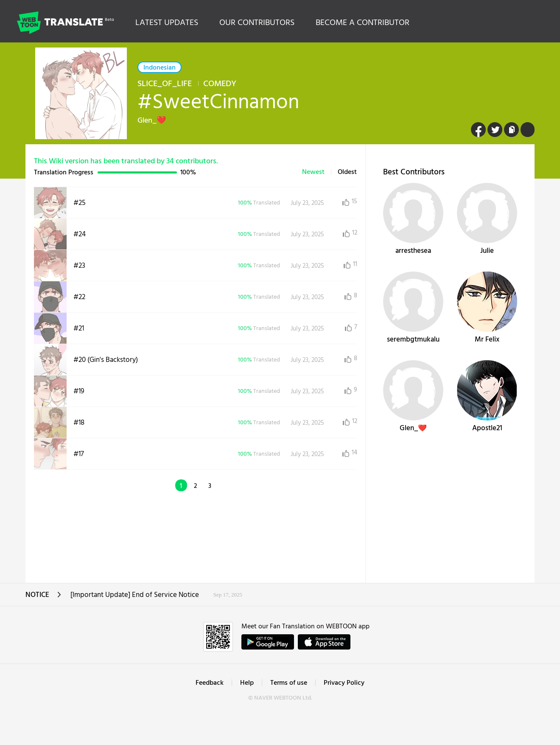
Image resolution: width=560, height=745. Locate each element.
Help (247, 683)
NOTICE (43, 598)
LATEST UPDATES (167, 23)
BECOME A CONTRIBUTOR (363, 23)
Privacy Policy (344, 683)
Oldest (347, 172)
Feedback (210, 683)
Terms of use (289, 683)
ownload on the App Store (324, 642)
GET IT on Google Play (268, 642)
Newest (313, 172)
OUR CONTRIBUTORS (257, 23)
